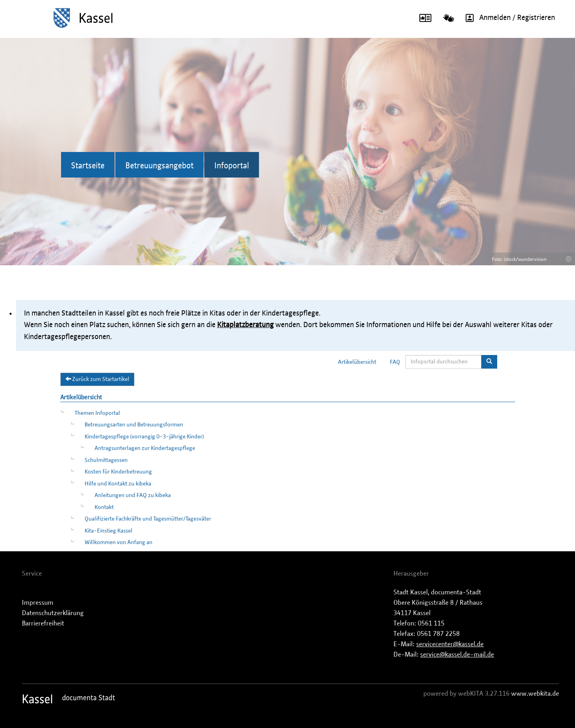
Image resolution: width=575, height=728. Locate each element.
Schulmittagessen (106, 460)
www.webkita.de (535, 694)
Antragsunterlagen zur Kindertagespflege (145, 448)
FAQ (395, 362)
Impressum (38, 603)
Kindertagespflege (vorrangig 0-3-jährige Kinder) (144, 437)
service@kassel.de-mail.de (457, 655)
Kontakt (104, 507)
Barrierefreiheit (43, 623)
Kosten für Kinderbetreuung (118, 472)
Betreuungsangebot (159, 166)
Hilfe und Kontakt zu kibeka (118, 484)
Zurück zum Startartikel (97, 379)
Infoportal (232, 166)
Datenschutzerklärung (53, 613)
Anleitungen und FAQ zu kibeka (133, 495)
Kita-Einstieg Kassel (109, 531)
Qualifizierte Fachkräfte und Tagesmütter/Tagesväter (148, 519)
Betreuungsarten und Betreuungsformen (134, 425)
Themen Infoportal (97, 413)
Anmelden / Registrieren (508, 18)
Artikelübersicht (357, 362)
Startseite (88, 166)
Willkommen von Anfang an (119, 543)
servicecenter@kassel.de (450, 644)
